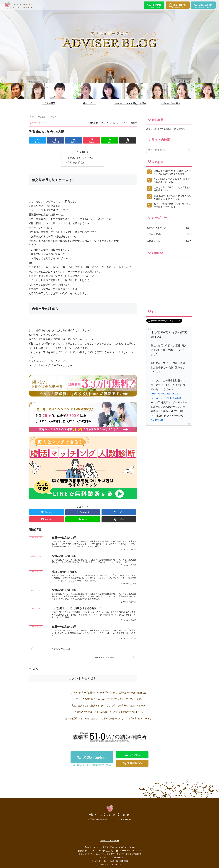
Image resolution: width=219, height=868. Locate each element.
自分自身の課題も (76, 162)
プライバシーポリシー (110, 840)
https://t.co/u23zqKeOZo (164, 394)
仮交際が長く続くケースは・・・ (84, 158)
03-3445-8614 (102, 861)
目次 (79, 152)
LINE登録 (154, 6)
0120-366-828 (203, 6)
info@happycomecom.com (110, 864)
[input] (169, 150)
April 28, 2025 (158, 420)
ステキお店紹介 (169, 234)
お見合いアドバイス (38, 123)
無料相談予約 (178, 6)
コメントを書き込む (83, 678)
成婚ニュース (169, 241)
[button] (189, 150)
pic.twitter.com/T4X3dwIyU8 (166, 398)
